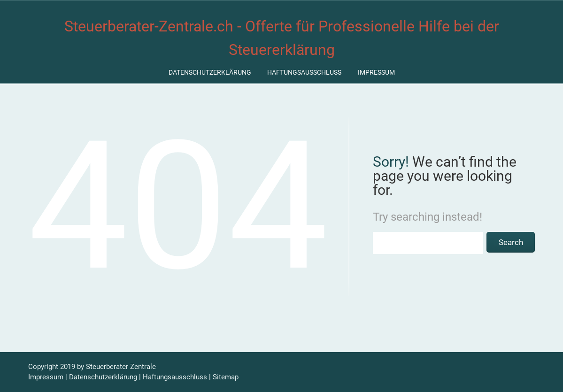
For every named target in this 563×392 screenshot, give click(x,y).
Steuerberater (107, 367)
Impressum (376, 72)
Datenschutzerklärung (210, 72)
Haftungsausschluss (304, 72)
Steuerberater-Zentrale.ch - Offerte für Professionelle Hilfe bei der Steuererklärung (282, 38)
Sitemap (226, 377)
